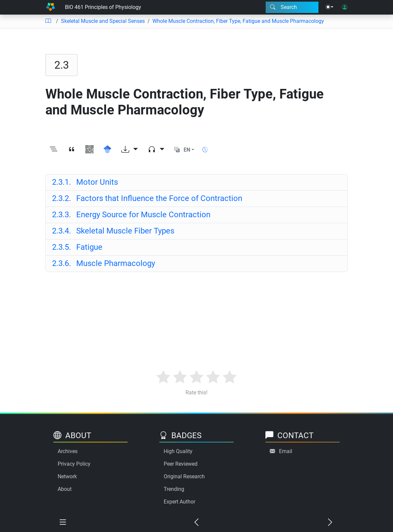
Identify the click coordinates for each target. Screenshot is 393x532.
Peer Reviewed (181, 464)
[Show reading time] (205, 150)
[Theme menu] (329, 7)
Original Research (184, 476)
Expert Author (179, 502)
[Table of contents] (48, 21)
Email (286, 451)
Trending (174, 489)
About (65, 489)
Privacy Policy (74, 464)
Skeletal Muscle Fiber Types (113, 231)
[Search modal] (292, 7)
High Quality (178, 451)
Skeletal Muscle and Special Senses (103, 21)
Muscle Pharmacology (104, 263)
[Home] (50, 7)
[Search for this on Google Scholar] (107, 150)
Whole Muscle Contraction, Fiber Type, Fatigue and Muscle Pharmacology (238, 21)
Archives (68, 451)
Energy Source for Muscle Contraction (131, 215)
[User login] (345, 7)
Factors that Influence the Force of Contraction (147, 198)
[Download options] (130, 150)
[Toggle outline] (54, 150)
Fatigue (77, 247)
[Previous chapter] (196, 523)
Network (67, 476)
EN (187, 150)
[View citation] (72, 150)
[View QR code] (89, 150)
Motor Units (85, 182)
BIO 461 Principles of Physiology (103, 7)
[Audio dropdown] (156, 150)
